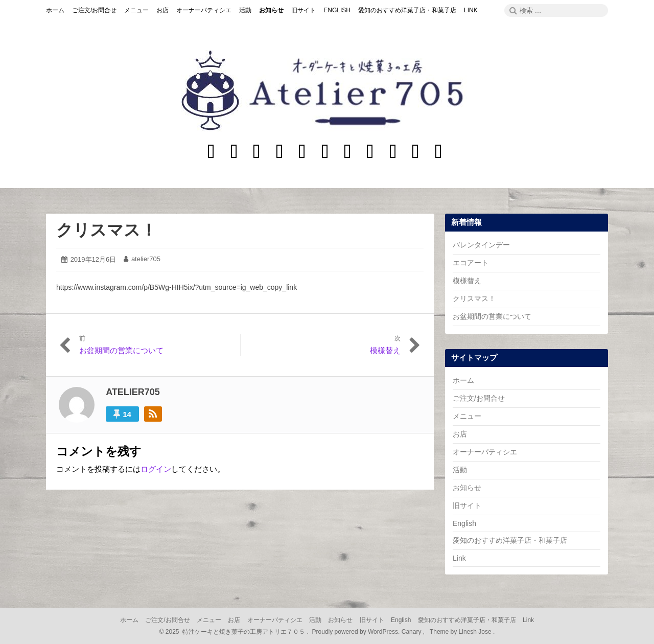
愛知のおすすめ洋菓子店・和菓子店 (510, 540)
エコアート (471, 263)
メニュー (467, 416)
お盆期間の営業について (492, 316)
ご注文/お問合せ (479, 398)
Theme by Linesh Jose (462, 632)
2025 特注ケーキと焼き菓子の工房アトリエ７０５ (235, 632)
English (464, 523)
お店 (460, 434)
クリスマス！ (107, 230)
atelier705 (146, 259)
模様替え (467, 281)
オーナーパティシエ (485, 452)
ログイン (156, 469)
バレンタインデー (481, 245)
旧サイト (467, 505)
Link (459, 558)
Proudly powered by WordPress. (356, 632)
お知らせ (467, 488)
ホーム (463, 380)
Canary (412, 632)
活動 (460, 470)
